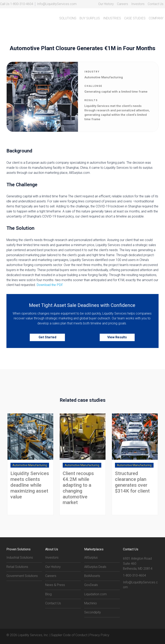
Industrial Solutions (20, 557)
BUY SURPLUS (90, 18)
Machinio (91, 603)
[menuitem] (106, 4)
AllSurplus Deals (95, 567)
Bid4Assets (92, 576)
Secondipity (93, 612)
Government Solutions (22, 576)
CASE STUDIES (135, 18)
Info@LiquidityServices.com (57, 4)
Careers (122, 4)
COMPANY (156, 18)
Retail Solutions (17, 567)
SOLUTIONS (68, 18)
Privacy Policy (99, 635)
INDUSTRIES (112, 18)
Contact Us (156, 4)
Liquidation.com (95, 594)
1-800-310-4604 (22, 4)
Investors (138, 4)
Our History (106, 4)
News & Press (55, 585)
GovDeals (91, 585)
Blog (48, 594)
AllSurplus (91, 557)
